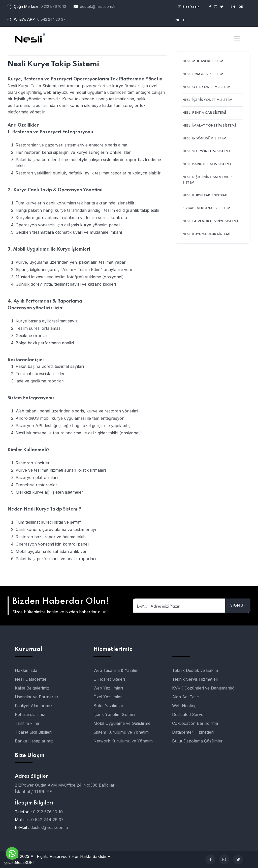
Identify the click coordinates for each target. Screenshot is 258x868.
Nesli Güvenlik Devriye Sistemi (210, 221)
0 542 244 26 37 (51, 19)
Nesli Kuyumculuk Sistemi (206, 234)
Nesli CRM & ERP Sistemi (203, 74)
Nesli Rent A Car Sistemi (204, 113)
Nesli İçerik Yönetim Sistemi (208, 100)
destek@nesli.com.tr (98, 6)
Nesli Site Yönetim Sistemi (206, 151)
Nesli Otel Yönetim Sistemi (207, 87)
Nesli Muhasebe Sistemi (203, 61)
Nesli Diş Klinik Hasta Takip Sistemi (207, 180)
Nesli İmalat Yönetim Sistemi (209, 126)
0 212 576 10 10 (48, 812)
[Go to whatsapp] (12, 853)
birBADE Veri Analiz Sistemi (207, 208)
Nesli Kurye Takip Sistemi (205, 196)
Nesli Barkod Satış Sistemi (207, 164)
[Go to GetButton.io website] (12, 863)
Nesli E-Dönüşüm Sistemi (205, 139)
